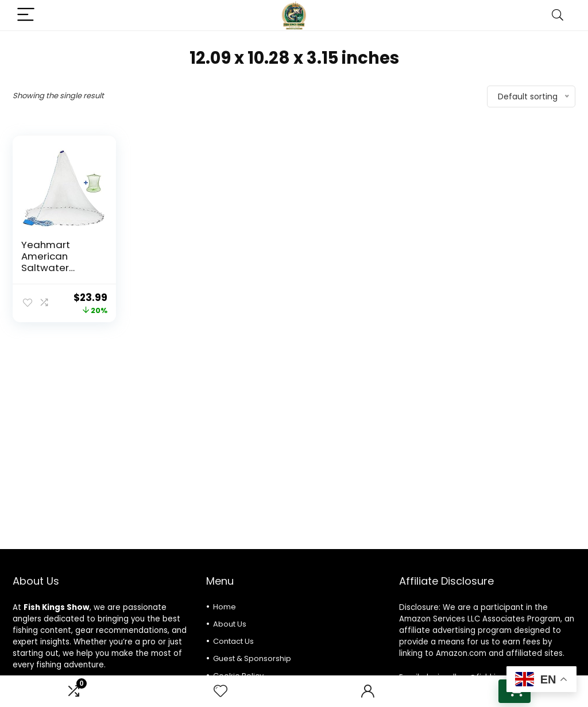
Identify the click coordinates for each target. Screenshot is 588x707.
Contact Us (233, 641)
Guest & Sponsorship (252, 658)
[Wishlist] (220, 691)
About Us (230, 624)
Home (225, 607)
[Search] (558, 15)
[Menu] (26, 15)
